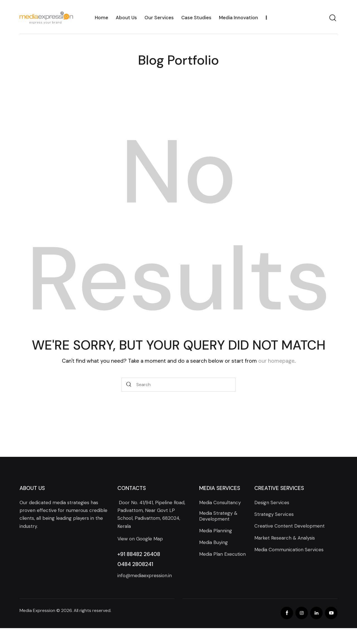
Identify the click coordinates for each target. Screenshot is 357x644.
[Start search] (129, 385)
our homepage (276, 361)
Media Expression (37, 610)
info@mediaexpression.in (145, 575)
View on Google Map (140, 539)
